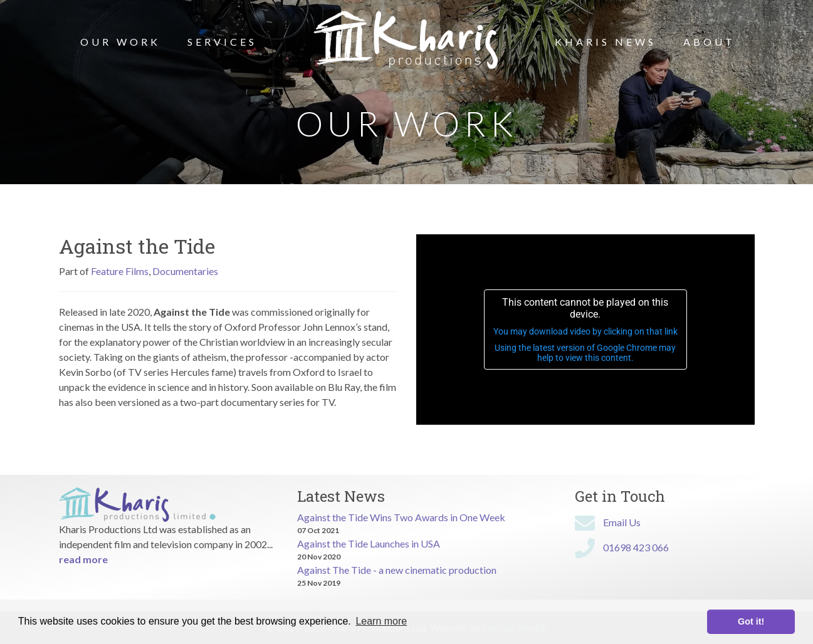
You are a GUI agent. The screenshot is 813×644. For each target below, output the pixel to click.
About (709, 42)
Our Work (120, 42)
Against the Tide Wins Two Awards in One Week (401, 517)
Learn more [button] (381, 621)
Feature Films (120, 271)
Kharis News (606, 42)
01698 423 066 (636, 547)
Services (222, 42)
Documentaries (185, 271)
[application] (585, 330)
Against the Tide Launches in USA (369, 543)
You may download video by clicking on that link (585, 331)
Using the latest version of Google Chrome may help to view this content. (585, 353)
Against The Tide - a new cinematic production (397, 570)
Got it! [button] (751, 621)
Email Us (622, 522)
